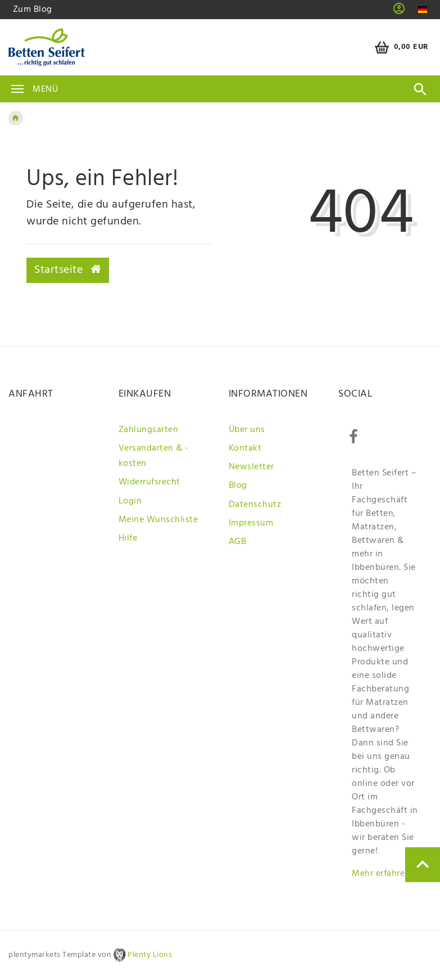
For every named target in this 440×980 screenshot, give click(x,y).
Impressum (251, 523)
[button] (399, 12)
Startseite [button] (68, 270)
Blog (238, 485)
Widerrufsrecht (149, 482)
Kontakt (245, 448)
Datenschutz (255, 505)
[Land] (422, 10)
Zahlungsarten (149, 430)
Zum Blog (33, 10)
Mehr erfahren (381, 874)
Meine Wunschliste (158, 520)
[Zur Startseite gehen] (16, 118)
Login (130, 501)
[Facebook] (353, 437)
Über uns (247, 430)
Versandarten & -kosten (154, 456)
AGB (238, 542)
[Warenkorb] (400, 48)
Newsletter (251, 467)
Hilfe (128, 538)
